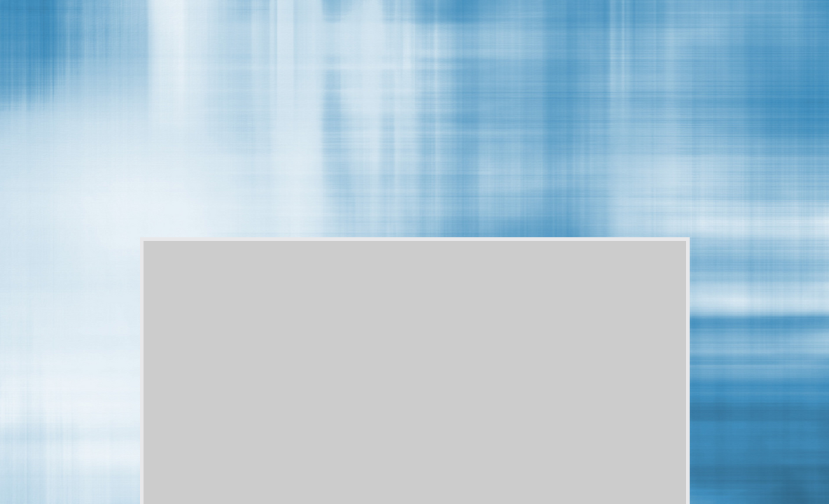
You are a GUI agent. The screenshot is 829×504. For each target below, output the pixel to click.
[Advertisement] (393, 41)
